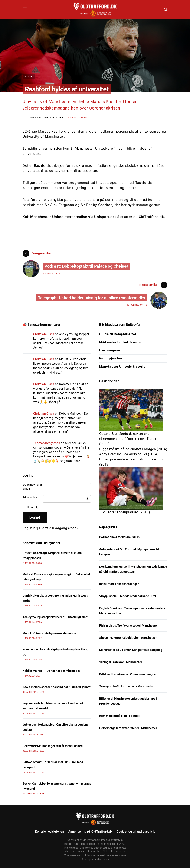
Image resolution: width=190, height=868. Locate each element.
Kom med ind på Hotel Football (120, 716)
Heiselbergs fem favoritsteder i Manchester (128, 728)
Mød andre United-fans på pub (124, 342)
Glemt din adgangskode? (59, 528)
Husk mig (33, 507)
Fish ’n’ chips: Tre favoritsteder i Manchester (129, 625)
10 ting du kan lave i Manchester (121, 662)
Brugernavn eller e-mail (32, 487)
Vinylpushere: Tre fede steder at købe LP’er (128, 596)
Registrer (30, 528)
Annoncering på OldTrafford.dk (90, 831)
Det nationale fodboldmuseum (119, 537)
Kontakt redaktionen (50, 831)
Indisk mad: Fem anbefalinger (119, 584)
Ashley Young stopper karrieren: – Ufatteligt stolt (55, 617)
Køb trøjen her (111, 358)
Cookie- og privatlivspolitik (136, 831)
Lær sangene (110, 350)
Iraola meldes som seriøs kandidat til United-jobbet (57, 687)
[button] (25, 9)
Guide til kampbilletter (118, 334)
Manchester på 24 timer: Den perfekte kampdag (131, 650)
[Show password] (88, 499)
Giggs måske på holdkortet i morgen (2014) (133, 449)
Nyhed (29, 77)
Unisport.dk (104, 217)
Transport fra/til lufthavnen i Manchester (126, 686)
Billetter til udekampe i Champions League (127, 674)
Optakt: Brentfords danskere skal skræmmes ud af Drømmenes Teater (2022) (128, 439)
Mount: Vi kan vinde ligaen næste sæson (49, 633)
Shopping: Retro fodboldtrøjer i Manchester (128, 638)
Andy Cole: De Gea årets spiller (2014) (129, 454)
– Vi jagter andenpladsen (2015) (125, 512)
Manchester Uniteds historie (122, 367)
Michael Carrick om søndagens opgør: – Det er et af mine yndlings (61, 447)
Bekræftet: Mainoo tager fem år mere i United (53, 746)
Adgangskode (31, 497)
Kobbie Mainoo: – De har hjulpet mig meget (51, 671)
